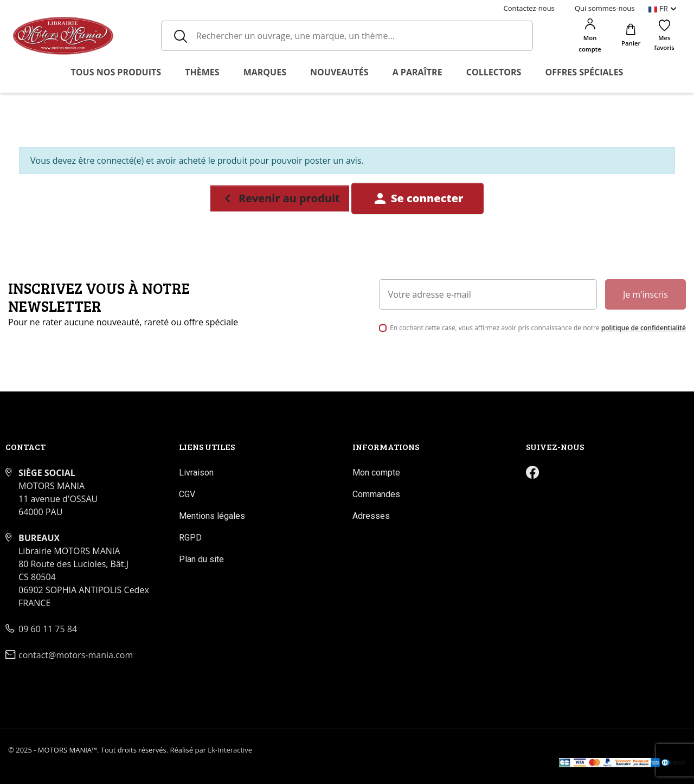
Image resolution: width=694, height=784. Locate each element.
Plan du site (201, 559)
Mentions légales (212, 516)
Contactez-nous (529, 8)
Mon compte (376, 473)
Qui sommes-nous (605, 8)
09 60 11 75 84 (48, 629)
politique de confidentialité (644, 328)
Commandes (376, 494)
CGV (187, 494)
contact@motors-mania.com (76, 655)
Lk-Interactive (230, 750)
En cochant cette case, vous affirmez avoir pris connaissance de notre (538, 328)
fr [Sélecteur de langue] (659, 8)
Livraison (196, 473)
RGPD (190, 538)
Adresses (371, 516)
